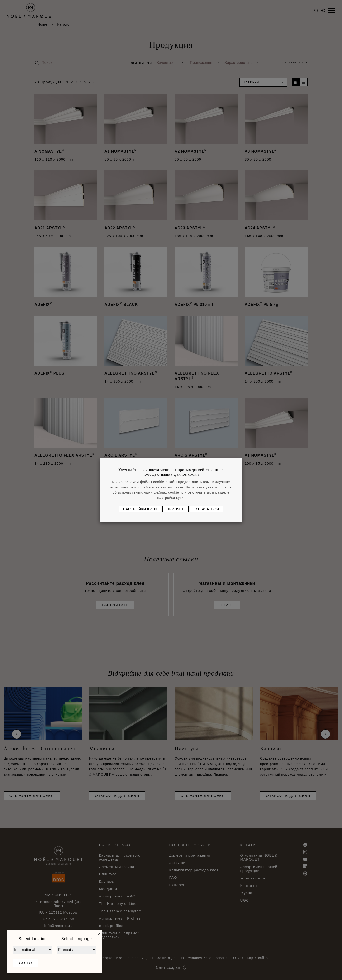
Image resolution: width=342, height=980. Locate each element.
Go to (26, 963)
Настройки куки (140, 509)
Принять (176, 509)
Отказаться (207, 509)
